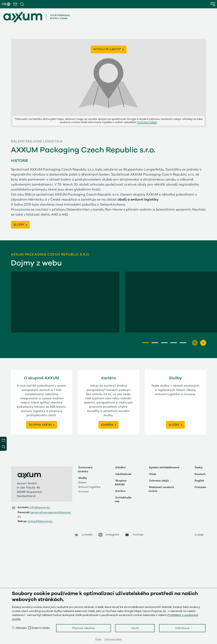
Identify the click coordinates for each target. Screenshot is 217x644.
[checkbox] (13, 628)
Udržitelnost (123, 474)
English (199, 481)
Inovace (83, 492)
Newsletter (3, 440)
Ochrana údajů (147, 122)
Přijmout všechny (83, 628)
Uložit (135, 628)
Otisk (153, 474)
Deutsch (200, 474)
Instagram (113, 535)
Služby (83, 478)
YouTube (138, 535)
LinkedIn (87, 535)
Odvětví (121, 467)
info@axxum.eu (40, 507)
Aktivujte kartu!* (107, 49)
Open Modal (3, 447)
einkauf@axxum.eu (40, 521)
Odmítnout (182, 628)
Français (200, 487)
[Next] (203, 343)
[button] (15, 4)
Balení (82, 482)
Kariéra (120, 491)
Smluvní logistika (89, 487)
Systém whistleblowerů (164, 467)
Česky (199, 467)
